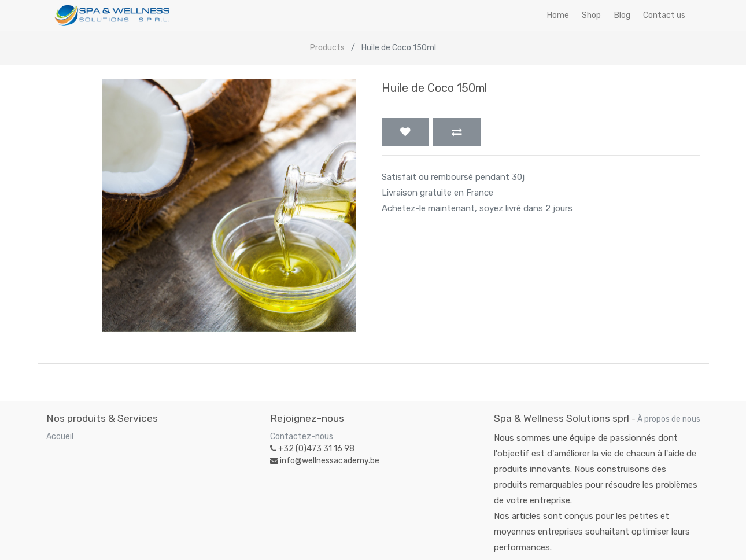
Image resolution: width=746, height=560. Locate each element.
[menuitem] (558, 15)
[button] (405, 132)
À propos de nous (669, 419)
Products (327, 48)
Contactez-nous (302, 436)
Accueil (60, 436)
